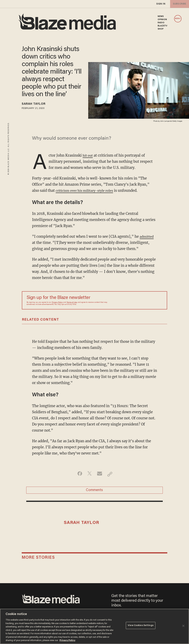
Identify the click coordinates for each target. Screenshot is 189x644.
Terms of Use (72, 303)
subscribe (179, 4)
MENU (178, 19)
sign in (161, 4)
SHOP (161, 29)
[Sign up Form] (138, 301)
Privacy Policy (57, 303)
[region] (94, 626)
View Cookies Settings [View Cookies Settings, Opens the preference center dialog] (141, 626)
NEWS (161, 16)
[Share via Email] (100, 475)
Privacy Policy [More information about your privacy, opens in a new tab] (67, 640)
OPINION (162, 20)
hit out (88, 156)
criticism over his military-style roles (88, 191)
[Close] (183, 626)
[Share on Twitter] (89, 475)
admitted (147, 237)
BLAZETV (163, 26)
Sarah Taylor (36, 105)
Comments (94, 492)
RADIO (161, 23)
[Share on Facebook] (78, 475)
